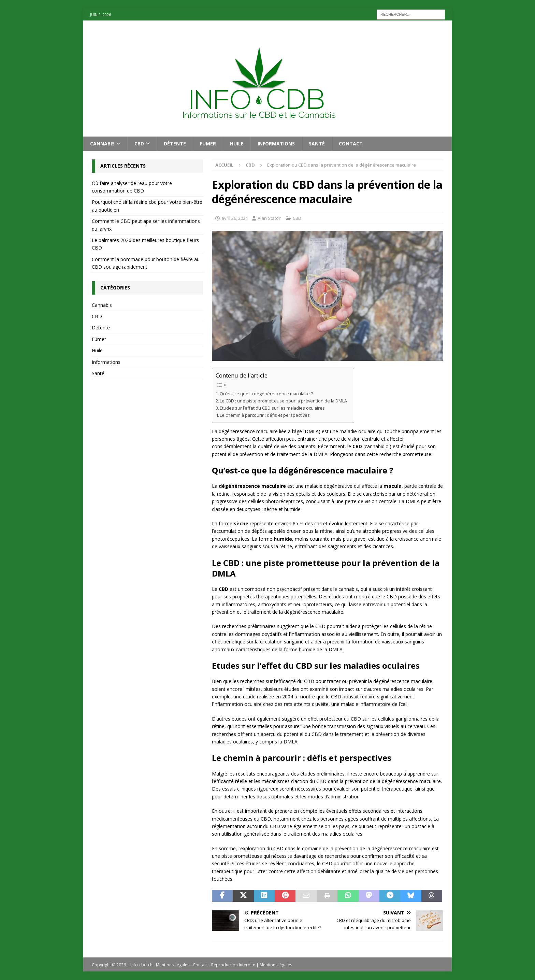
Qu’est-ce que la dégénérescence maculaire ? (266, 394)
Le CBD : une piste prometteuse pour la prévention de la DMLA (283, 401)
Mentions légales (276, 965)
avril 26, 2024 (235, 218)
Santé (317, 144)
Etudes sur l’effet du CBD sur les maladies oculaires (272, 408)
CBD (139, 144)
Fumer (208, 144)
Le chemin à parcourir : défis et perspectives (265, 415)
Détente (175, 144)
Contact (351, 144)
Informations (276, 144)
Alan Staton (270, 218)
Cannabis (102, 144)
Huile (237, 144)
